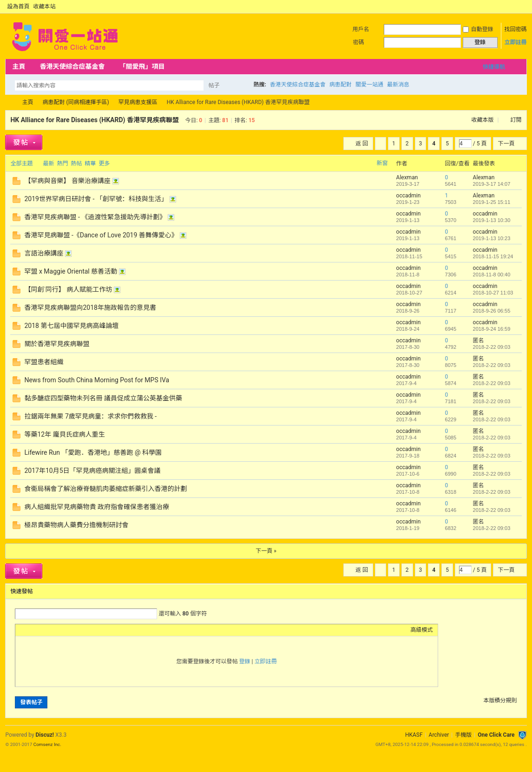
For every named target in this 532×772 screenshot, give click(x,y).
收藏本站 (44, 7)
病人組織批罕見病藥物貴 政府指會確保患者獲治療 (96, 507)
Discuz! (45, 735)
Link (55, 630)
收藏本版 (483, 120)
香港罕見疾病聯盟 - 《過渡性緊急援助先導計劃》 (95, 217)
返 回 (362, 144)
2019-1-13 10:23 (492, 238)
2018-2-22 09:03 (492, 347)
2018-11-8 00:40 (492, 275)
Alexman (407, 177)
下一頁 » (266, 551)
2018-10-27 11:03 (493, 293)
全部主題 (21, 164)
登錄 (245, 661)
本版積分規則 (500, 700)
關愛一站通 (369, 85)
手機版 (463, 735)
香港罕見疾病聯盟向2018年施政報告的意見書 (90, 307)
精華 (90, 164)
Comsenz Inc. (47, 744)
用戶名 (361, 29)
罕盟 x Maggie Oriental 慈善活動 (71, 271)
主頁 (19, 66)
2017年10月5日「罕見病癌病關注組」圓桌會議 (92, 471)
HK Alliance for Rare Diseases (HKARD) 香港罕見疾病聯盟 (95, 120)
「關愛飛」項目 (142, 66)
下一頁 (506, 144)
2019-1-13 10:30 (492, 220)
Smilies (90, 630)
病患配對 (341, 85)
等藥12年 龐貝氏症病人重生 (64, 434)
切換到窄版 (522, 7)
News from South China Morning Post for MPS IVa (97, 380)
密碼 (359, 42)
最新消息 (398, 85)
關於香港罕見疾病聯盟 (57, 344)
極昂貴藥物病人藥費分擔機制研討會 (76, 525)
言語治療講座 (44, 253)
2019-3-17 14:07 (492, 184)
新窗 (382, 163)
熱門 (62, 164)
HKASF (414, 735)
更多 (104, 164)
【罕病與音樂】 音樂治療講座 (67, 181)
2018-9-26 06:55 (492, 311)
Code (78, 630)
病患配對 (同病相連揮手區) (76, 102)
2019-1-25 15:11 (492, 202)
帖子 (214, 85)
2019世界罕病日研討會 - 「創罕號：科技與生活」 (96, 199)
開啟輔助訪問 (514, 7)
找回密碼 (516, 29)
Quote (66, 630)
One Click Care (496, 735)
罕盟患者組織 (44, 362)
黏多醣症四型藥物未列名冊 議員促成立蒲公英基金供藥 (103, 398)
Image (43, 630)
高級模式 (422, 630)
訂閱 (516, 120)
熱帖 (76, 164)
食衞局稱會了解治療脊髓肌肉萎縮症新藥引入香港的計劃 (105, 489)
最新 (48, 164)
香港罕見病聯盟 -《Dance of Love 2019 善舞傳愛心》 (101, 235)
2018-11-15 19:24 (493, 256)
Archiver (439, 735)
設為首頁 (18, 7)
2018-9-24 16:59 (492, 329)
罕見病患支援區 (138, 102)
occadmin (409, 196)
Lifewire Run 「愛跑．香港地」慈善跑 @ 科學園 (93, 452)
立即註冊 (516, 42)
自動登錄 (478, 29)
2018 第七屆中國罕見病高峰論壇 (71, 326)
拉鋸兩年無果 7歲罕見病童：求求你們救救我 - (90, 416)
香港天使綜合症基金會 (72, 66)
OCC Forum (9, 102)
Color (32, 630)
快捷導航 (494, 67)
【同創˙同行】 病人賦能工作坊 (68, 289)
